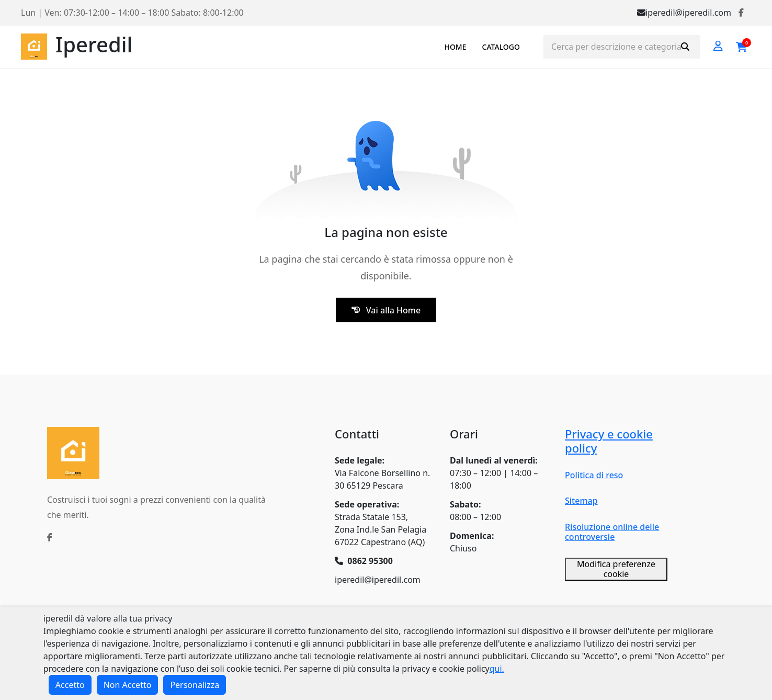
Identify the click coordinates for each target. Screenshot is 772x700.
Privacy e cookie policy (609, 441)
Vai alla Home (386, 310)
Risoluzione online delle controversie (612, 532)
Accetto (70, 685)
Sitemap (581, 501)
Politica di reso (594, 475)
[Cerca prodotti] (622, 47)
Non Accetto (128, 685)
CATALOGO (501, 47)
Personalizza (195, 685)
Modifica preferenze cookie (616, 569)
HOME (455, 47)
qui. (497, 669)
